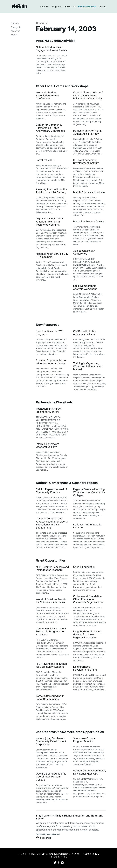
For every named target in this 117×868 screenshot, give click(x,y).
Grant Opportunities (51, 561)
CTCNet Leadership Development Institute (86, 162)
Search (14, 35)
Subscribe (44, 838)
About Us (44, 6)
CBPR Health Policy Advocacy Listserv (85, 333)
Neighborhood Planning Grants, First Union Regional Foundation (87, 635)
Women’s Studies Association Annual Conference (47, 96)
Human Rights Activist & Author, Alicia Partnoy (87, 132)
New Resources (48, 325)
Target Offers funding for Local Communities (51, 698)
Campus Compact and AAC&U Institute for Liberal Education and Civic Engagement (52, 523)
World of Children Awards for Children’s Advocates (51, 601)
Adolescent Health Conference (84, 252)
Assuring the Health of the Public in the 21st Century (52, 191)
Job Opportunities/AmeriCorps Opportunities (70, 732)
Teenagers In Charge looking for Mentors (48, 410)
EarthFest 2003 (45, 160)
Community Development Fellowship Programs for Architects (51, 632)
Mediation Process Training (89, 222)
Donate (102, 6)
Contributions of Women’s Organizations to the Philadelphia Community (89, 96)
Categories (17, 27)
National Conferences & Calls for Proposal (67, 483)
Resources (70, 6)
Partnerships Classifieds (54, 402)
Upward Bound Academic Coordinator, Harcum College (51, 777)
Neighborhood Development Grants (85, 668)
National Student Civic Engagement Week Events (52, 49)
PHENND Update (87, 6)
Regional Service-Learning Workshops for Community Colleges (89, 492)
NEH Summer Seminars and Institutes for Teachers (52, 569)
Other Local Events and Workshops (62, 86)
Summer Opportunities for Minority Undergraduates (51, 362)
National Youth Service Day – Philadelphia (52, 255)
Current (15, 23)
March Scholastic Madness (89, 192)
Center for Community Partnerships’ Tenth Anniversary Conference (50, 128)
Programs (57, 6)
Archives (15, 31)
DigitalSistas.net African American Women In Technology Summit (50, 222)
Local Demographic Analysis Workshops (85, 287)
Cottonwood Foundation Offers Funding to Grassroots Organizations (88, 599)
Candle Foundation (84, 567)
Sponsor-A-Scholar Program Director (85, 740)
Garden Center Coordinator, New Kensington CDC (90, 772)
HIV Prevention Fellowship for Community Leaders (51, 665)
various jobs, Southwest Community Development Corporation (51, 742)
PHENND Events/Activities (56, 41)
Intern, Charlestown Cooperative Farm (48, 446)
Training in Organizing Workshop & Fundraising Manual (88, 366)
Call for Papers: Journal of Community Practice (52, 491)
